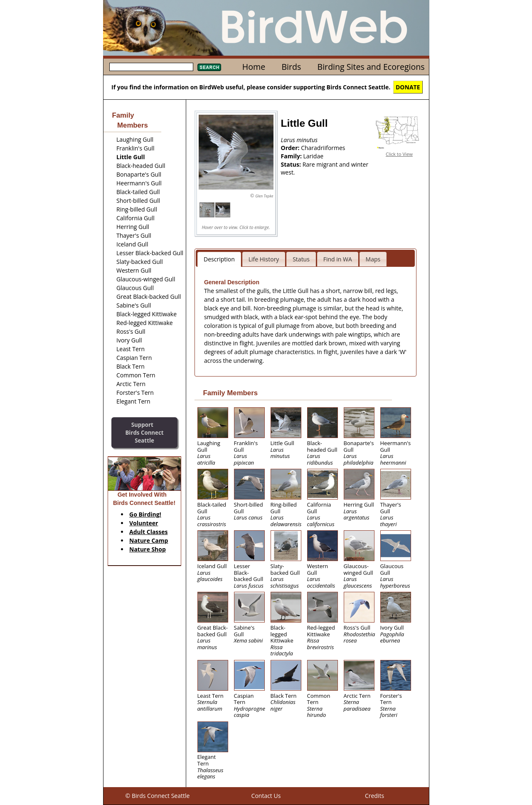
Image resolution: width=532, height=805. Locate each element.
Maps (373, 259)
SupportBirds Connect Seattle (144, 432)
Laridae (314, 156)
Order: (291, 148)
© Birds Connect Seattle (158, 796)
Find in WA (338, 259)
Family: (292, 156)
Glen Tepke (264, 196)
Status (301, 259)
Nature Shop (148, 549)
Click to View (399, 154)
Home (254, 67)
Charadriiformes (323, 148)
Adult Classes (149, 532)
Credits (374, 796)
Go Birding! (145, 514)
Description (219, 259)
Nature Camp (149, 540)
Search (209, 67)
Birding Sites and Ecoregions (371, 67)
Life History (264, 259)
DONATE (408, 87)
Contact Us (266, 796)
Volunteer (144, 523)
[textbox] (151, 67)
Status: (292, 164)
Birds (291, 67)
